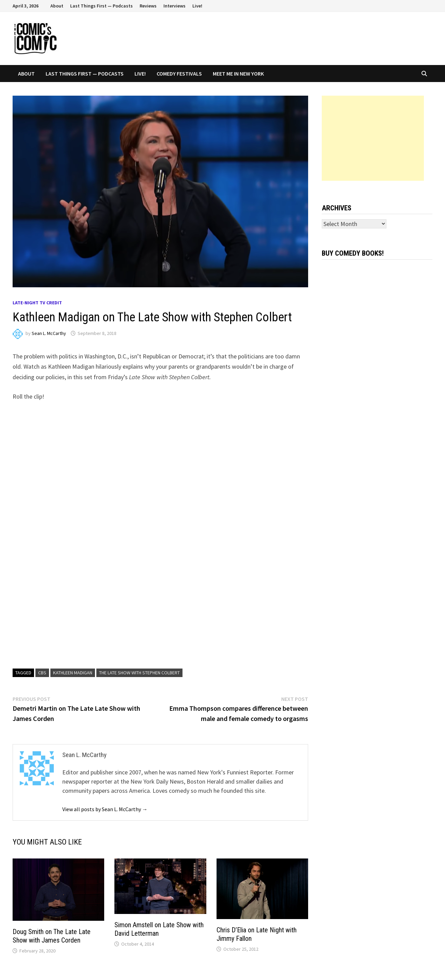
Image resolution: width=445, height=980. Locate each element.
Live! (197, 6)
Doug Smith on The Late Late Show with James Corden (52, 936)
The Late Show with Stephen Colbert (139, 673)
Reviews (148, 6)
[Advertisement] (373, 138)
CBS (42, 673)
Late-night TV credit (37, 303)
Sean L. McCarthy (49, 333)
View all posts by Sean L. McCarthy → (105, 809)
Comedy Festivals (179, 74)
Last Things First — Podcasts (101, 6)
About (57, 6)
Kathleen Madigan (73, 673)
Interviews (174, 6)
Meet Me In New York (238, 74)
